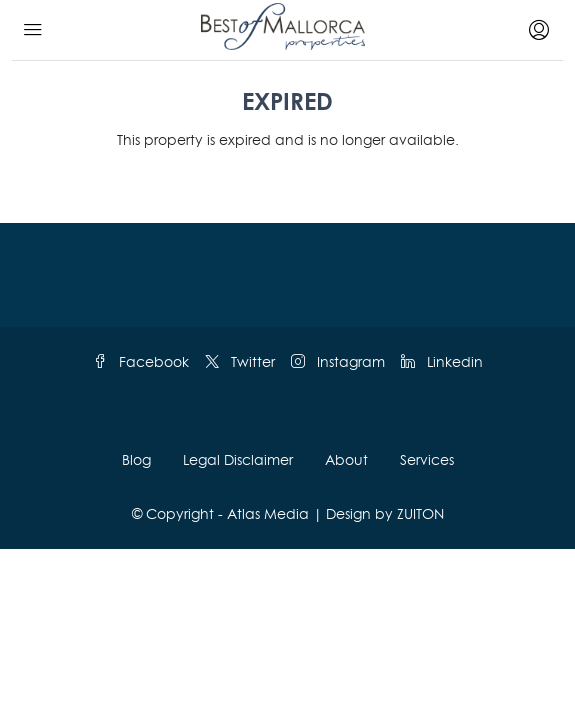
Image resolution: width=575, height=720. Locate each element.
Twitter (240, 361)
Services (427, 459)
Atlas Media (268, 513)
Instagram (338, 361)
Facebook (141, 361)
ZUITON (420, 513)
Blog (136, 459)
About (346, 459)
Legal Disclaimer (238, 459)
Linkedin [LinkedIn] (442, 361)
